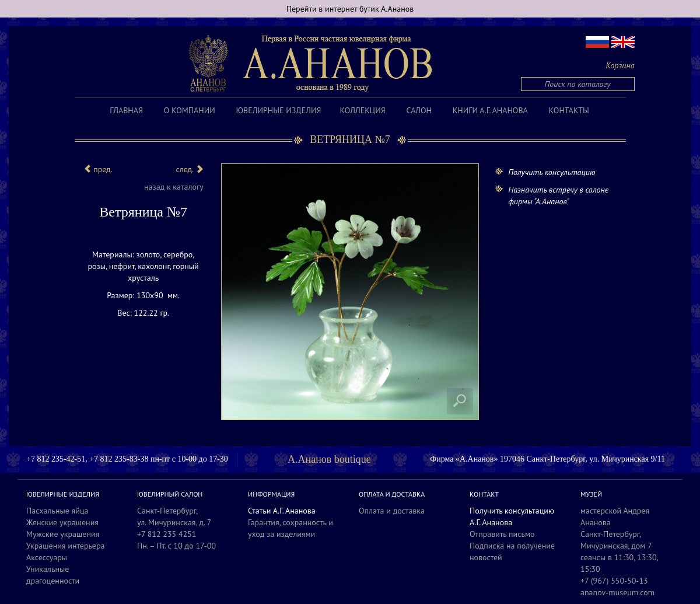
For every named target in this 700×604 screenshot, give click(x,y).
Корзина (620, 65)
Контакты (569, 110)
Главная (126, 110)
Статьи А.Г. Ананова (282, 511)
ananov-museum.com (617, 592)
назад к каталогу (174, 187)
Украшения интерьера (65, 546)
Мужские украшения (63, 534)
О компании (190, 110)
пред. (98, 169)
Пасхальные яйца (57, 511)
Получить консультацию (552, 172)
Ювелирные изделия (279, 110)
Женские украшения (62, 522)
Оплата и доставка (392, 511)
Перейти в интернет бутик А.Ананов (350, 9)
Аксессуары (47, 557)
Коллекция (362, 110)
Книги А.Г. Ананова (490, 110)
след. (189, 169)
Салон (419, 110)
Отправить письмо (502, 534)
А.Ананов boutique (329, 459)
